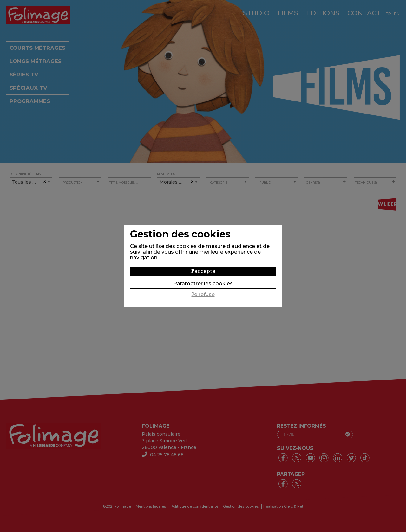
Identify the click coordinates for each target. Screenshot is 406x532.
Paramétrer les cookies (203, 284)
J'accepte (203, 271)
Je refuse (203, 295)
